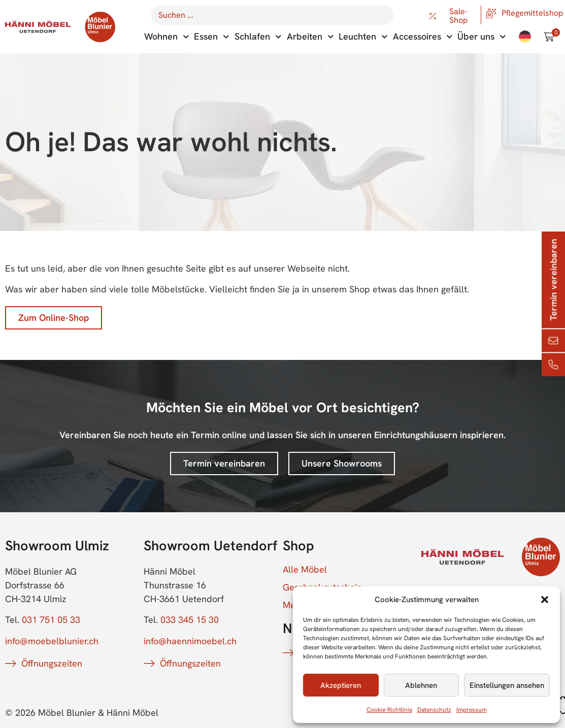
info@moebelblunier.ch (52, 641)
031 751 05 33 (51, 620)
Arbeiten (310, 37)
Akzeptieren (341, 685)
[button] (545, 600)
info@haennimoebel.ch (190, 641)
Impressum (472, 710)
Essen (212, 37)
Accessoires (423, 37)
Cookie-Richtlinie (389, 710)
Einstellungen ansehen (507, 685)
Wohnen (167, 37)
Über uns (482, 37)
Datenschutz (434, 710)
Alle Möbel (305, 570)
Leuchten (363, 37)
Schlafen (258, 37)
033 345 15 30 (190, 620)
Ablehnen (421, 685)
